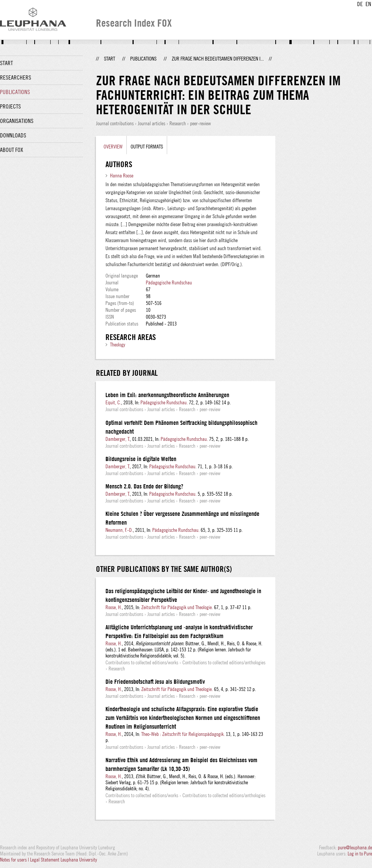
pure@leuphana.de (355, 847)
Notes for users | (15, 860)
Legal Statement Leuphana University (64, 860)
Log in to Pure (360, 854)
